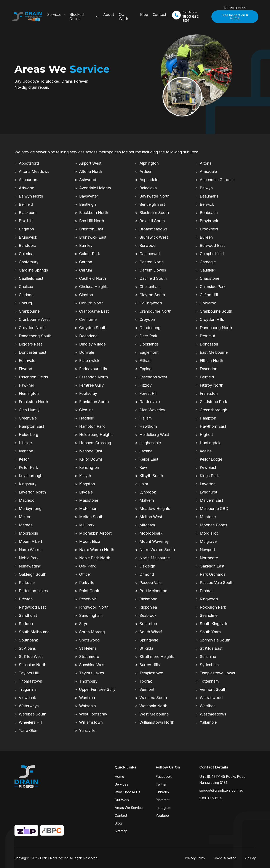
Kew (143, 467)
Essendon (208, 369)
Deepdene (88, 336)
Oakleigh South (33, 574)
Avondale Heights (95, 188)
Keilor (24, 459)
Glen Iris (86, 410)
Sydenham (209, 665)
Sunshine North (33, 665)
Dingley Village (92, 344)
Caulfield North (93, 278)
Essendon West (153, 377)
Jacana (146, 451)
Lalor (144, 484)
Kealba (206, 451)
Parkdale (27, 583)
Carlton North (152, 262)
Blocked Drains (77, 17)
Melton (25, 517)
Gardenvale (150, 402)
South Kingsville (214, 624)
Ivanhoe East (91, 451)
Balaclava (148, 188)
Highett (206, 435)
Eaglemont (149, 352)
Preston (26, 599)
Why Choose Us (127, 792)
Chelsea (26, 287)
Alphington (149, 163)
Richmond (148, 599)
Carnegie (208, 262)
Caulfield (208, 270)
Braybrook (209, 221)
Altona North (91, 171)
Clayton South (152, 295)
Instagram (163, 808)
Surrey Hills (150, 665)
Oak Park (87, 566)
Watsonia (87, 706)
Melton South (91, 517)
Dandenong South (35, 336)
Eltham (145, 361)
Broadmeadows (153, 229)
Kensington (89, 467)
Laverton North (32, 492)
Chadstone (209, 278)
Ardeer (145, 171)
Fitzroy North (212, 385)
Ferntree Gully (91, 385)
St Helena (88, 648)
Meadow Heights (155, 509)
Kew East (208, 467)
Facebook (164, 776)
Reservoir (88, 599)
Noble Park (29, 558)
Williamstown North (157, 722)
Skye (84, 624)
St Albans (27, 648)
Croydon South (93, 328)
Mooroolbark (151, 533)
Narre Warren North (97, 550)
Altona (206, 163)
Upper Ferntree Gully (97, 689)
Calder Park (90, 254)
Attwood (27, 188)
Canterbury (29, 262)
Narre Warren (31, 550)
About (109, 15)
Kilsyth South (151, 476)
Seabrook (148, 615)
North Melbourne (155, 558)
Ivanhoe (26, 451)
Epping (145, 369)
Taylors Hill (29, 673)
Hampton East (31, 426)
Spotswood (89, 640)
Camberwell (150, 254)
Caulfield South (153, 278)
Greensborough (213, 410)
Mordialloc (209, 533)
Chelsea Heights (94, 287)
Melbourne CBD (214, 509)
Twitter (161, 784)
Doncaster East (33, 352)
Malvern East (211, 500)
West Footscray (93, 714)
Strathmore (89, 657)
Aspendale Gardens (217, 180)
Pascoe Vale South (217, 583)
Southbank (28, 640)
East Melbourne (214, 352)
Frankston (209, 393)
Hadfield (87, 418)
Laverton (208, 484)
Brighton (26, 229)
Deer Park (148, 336)
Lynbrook (148, 492)
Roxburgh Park (213, 607)
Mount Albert (30, 541)
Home (119, 776)
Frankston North (33, 402)
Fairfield (207, 377)
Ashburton (28, 180)
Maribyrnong (30, 509)
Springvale (149, 640)
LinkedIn (162, 792)
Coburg (25, 303)
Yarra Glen (28, 731)
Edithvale (27, 361)
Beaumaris (209, 196)
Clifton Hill (209, 295)
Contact (160, 15)
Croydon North (32, 328)
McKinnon (88, 509)
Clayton (86, 295)
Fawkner (26, 385)
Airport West (90, 163)
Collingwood (151, 303)
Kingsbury (28, 484)
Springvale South (215, 640)
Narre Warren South (157, 550)
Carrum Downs (153, 270)
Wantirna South (153, 698)
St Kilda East (211, 648)
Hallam (146, 418)
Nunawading (30, 566)
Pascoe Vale (150, 583)
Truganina (28, 689)
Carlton (86, 262)
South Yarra (210, 632)
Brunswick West (154, 237)
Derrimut (207, 336)
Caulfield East (31, 278)
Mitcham (147, 525)
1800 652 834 (211, 798)
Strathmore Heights (157, 657)
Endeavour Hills (93, 369)
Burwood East (212, 245)
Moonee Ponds (213, 525)
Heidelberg (29, 435)
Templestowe (151, 673)
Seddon (26, 624)
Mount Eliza (90, 541)
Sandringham (91, 615)
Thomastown (30, 681)
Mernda (26, 525)
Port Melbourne (153, 591)
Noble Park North (95, 558)
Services (54, 15)
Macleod (27, 500)
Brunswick (28, 237)
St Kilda (146, 648)
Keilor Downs (91, 459)
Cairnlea (26, 254)
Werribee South (33, 714)
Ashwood (88, 180)
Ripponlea (148, 607)
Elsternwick (89, 361)
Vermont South (213, 689)
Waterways (29, 706)
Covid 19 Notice (225, 858)
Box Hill (26, 221)
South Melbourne (34, 632)
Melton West (151, 517)
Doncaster (209, 344)
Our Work (123, 17)
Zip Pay (250, 858)
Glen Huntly (29, 410)
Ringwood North (94, 607)
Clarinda (26, 295)
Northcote (209, 558)
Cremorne (88, 319)
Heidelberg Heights (96, 435)
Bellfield (26, 204)
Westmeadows (213, 714)
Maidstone (89, 500)
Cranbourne (29, 311)
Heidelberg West (154, 435)
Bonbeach (209, 213)
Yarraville (87, 731)
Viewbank (27, 698)
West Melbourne (154, 714)
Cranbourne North (155, 311)
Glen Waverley (152, 410)
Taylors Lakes (92, 673)
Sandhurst (28, 615)
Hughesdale (150, 443)
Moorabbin (28, 533)
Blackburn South (154, 213)
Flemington (29, 393)
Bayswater (89, 196)
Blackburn (28, 213)
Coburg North (91, 303)
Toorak (146, 681)
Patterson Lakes (33, 591)
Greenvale (28, 418)
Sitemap (121, 831)
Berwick (207, 204)
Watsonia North (153, 706)
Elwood (26, 369)
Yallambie (208, 722)
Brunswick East (93, 237)
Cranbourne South (216, 311)
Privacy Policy (195, 858)
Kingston (87, 484)
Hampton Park (92, 426)
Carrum (86, 270)
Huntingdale (211, 443)
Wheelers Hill (30, 722)
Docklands (149, 344)
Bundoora (28, 245)
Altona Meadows (34, 171)
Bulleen (206, 237)
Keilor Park (28, 467)
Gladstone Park (213, 402)
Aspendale (149, 180)
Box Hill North (92, 221)
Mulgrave (208, 541)
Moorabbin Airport (95, 533)
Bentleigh (87, 204)
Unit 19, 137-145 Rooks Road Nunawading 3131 (222, 780)
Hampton (208, 418)
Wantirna (87, 698)
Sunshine (208, 657)
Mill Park (87, 525)
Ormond (147, 574)
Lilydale (86, 492)
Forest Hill (148, 393)
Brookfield (209, 229)
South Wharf (151, 632)
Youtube (162, 815)
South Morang (92, 632)
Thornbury (88, 681)
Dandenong (150, 328)
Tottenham (209, 681)
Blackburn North (94, 213)
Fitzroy (146, 385)
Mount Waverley (154, 541)
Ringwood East (32, 607)
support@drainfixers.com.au (221, 790)
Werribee (208, 706)
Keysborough (31, 476)
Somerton (148, 624)
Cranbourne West (34, 319)
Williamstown (91, 722)
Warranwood (211, 698)
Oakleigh (147, 566)
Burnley (86, 245)
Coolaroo (208, 303)
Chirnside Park (213, 287)
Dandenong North (216, 328)
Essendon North (93, 377)
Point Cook (89, 591)
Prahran (207, 591)
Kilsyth (85, 476)
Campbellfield (212, 254)
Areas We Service (129, 808)
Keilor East (149, 459)
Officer (85, 574)
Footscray (88, 393)
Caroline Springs (33, 270)
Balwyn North (31, 196)
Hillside (25, 443)
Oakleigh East (212, 566)
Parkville (87, 583)
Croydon (147, 319)
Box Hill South (152, 221)
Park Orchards (213, 574)
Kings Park (209, 476)
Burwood (148, 245)
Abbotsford (29, 163)
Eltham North (211, 361)
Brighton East (91, 229)
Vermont (147, 689)
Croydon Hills (212, 319)
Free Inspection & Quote (235, 17)
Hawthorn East (213, 426)
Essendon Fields (33, 377)
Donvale (87, 352)
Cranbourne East (94, 311)
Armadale (208, 171)
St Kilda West (31, 657)
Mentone (208, 517)
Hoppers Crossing (95, 443)
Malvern (147, 500)
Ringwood (209, 599)
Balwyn (206, 188)
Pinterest (163, 800)
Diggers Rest (30, 344)
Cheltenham (150, 287)
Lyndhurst (208, 492)
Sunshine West (92, 665)
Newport (207, 550)
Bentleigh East (152, 204)
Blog (144, 15)
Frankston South (94, 402)
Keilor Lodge (211, 459)
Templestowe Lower (218, 673)
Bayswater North (154, 196)
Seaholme (209, 615)
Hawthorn (148, 426)
